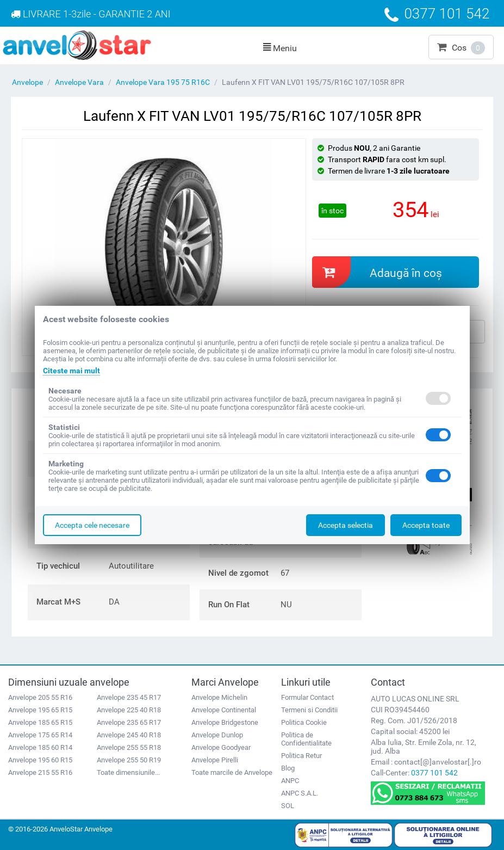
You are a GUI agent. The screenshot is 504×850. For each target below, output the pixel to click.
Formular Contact (307, 697)
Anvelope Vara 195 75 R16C (163, 82)
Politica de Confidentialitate (306, 739)
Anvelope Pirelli (215, 760)
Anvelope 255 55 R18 (129, 747)
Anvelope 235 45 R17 (129, 697)
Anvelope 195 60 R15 (40, 760)
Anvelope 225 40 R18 (129, 710)
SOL (288, 806)
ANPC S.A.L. (300, 793)
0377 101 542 (434, 773)
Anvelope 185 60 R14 (40, 747)
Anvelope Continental (224, 710)
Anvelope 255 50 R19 (129, 760)
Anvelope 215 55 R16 (40, 772)
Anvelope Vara (79, 82)
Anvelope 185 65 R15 (40, 722)
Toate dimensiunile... (128, 772)
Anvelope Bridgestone (225, 722)
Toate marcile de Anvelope (232, 772)
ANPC (290, 781)
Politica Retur (301, 756)
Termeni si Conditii (309, 710)
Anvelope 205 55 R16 (40, 697)
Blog (288, 768)
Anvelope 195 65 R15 (40, 710)
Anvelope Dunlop (217, 735)
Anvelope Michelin (219, 697)
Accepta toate (426, 525)
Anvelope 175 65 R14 (40, 735)
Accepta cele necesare (92, 525)
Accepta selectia (346, 525)
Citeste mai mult (71, 371)
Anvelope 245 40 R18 (129, 735)
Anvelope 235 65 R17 (129, 722)
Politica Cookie (304, 722)
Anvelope (27, 82)
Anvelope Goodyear (221, 747)
